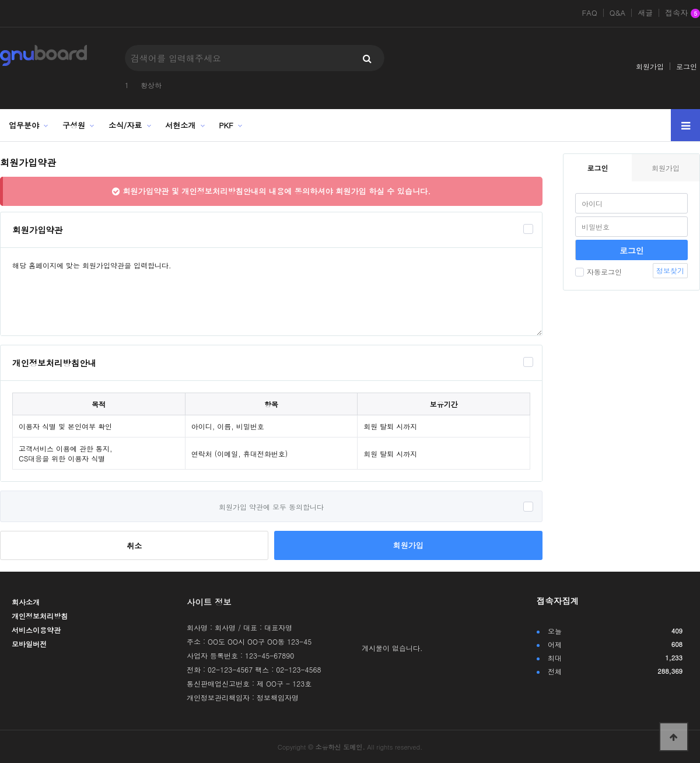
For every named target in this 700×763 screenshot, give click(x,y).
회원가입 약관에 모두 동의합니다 (271, 507)
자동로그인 (598, 272)
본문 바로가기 (0, 0)
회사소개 (26, 602)
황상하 (151, 85)
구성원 (74, 125)
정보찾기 (670, 270)
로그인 (687, 66)
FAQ (589, 13)
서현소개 (180, 125)
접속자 (682, 13)
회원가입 (650, 66)
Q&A (618, 13)
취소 (134, 546)
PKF (226, 125)
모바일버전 (29, 644)
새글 (645, 13)
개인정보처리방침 (40, 616)
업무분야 (24, 125)
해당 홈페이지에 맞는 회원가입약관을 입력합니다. (271, 292)
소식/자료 (125, 125)
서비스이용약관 (36, 630)
